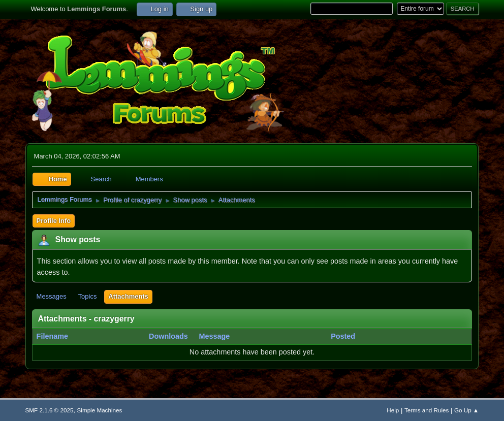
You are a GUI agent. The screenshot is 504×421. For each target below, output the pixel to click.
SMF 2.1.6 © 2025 (50, 410)
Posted (343, 336)
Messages (52, 296)
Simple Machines (100, 410)
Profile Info (54, 221)
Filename (58, 336)
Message (214, 336)
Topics (88, 296)
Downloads (168, 336)
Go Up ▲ (466, 410)
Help (393, 410)
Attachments (128, 296)
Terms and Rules (427, 410)
